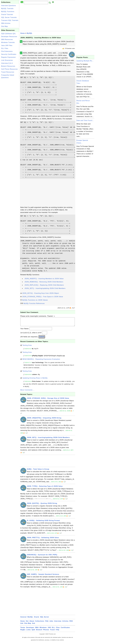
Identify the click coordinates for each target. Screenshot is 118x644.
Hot (27, 623)
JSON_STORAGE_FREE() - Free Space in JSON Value (43, 297)
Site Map (4, 26)
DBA (37, 629)
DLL (53, 629)
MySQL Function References (34, 303)
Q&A (34, 632)
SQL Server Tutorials (9, 17)
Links (29, 632)
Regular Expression (8, 57)
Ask (22, 625)
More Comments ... (27, 392)
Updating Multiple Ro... (85, 61)
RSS (71, 623)
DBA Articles (6, 23)
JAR (49, 629)
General (23, 619)
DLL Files (5, 48)
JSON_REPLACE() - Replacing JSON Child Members (44, 285)
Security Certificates (9, 54)
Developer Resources (9, 37)
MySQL (30, 33)
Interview (58, 623)
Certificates (65, 629)
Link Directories (7, 60)
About (32, 623)
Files (58, 629)
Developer (30, 629)
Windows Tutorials (8, 42)
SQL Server (45, 619)
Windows (43, 629)
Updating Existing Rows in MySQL (35, 380)
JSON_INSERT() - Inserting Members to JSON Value (44, 279)
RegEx (23, 632)
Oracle (37, 619)
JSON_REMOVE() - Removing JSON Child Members (44, 282)
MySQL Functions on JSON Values (35, 300)
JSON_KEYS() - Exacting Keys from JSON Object (41, 293)
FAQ (47, 623)
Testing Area (27, 347)
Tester (23, 629)
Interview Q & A (7, 63)
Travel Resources (8, 72)
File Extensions (7, 51)
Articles (65, 623)
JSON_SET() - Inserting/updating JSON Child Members (45, 288)
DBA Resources (7, 39)
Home (23, 33)
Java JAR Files (7, 45)
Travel (52, 632)
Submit (42, 339)
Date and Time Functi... (85, 120)
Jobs (51, 623)
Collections (40, 623)
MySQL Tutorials (7, 9)
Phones (46, 632)
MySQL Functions (8, 12)
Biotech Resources (8, 66)
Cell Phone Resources (9, 69)
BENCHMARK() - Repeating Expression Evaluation (41, 361)
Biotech (39, 632)
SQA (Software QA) (8, 34)
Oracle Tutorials (7, 14)
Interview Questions (9, 6)
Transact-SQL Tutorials (10, 20)
